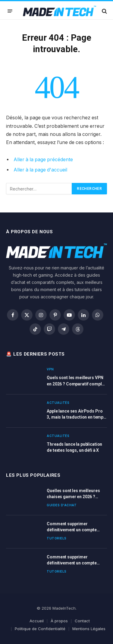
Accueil (37, 621)
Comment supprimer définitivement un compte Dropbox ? (72, 530)
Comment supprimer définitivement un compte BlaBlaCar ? (72, 563)
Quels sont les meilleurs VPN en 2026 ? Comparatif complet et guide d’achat (76, 384)
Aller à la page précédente (43, 160)
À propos (59, 621)
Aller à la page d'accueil (40, 170)
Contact (82, 621)
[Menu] (10, 11)
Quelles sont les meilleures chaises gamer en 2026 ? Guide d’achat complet (73, 497)
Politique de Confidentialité (40, 629)
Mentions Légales (89, 629)
